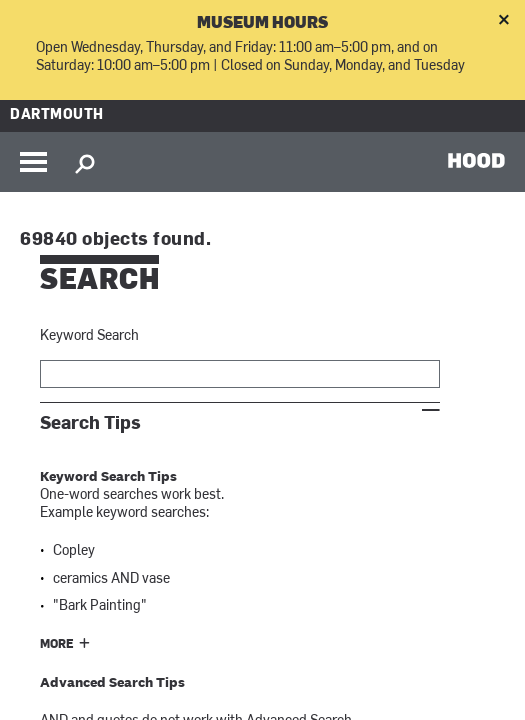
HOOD (476, 160)
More (57, 645)
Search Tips (90, 423)
